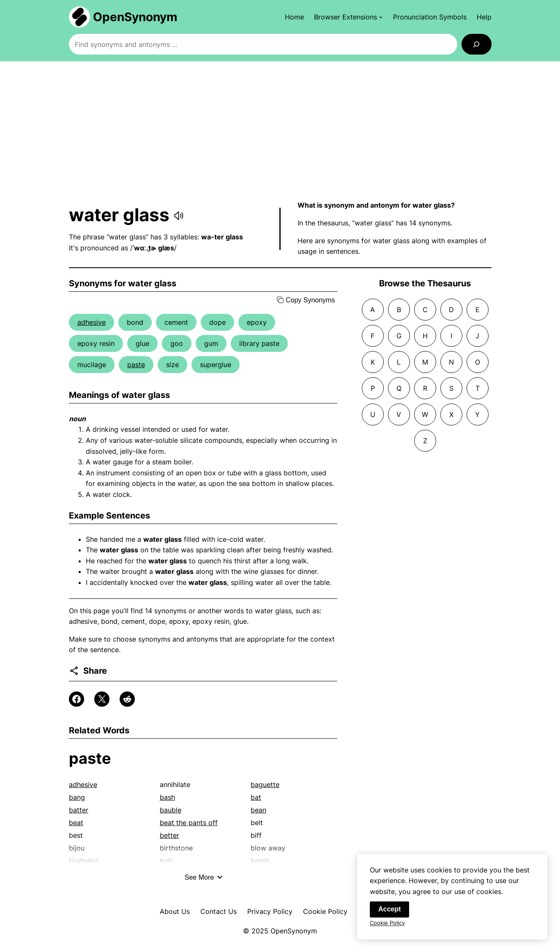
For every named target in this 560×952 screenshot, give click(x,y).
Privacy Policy (270, 911)
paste (136, 365)
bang (77, 797)
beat (76, 823)
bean (258, 810)
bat (256, 797)
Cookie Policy (325, 911)
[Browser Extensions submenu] (348, 17)
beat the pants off (189, 823)
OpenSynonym (135, 17)
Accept (389, 912)
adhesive (92, 322)
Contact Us (219, 911)
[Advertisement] (280, 131)
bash (167, 797)
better (169, 835)
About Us (175, 911)
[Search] (477, 44)
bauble (171, 810)
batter (79, 810)
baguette (265, 785)
